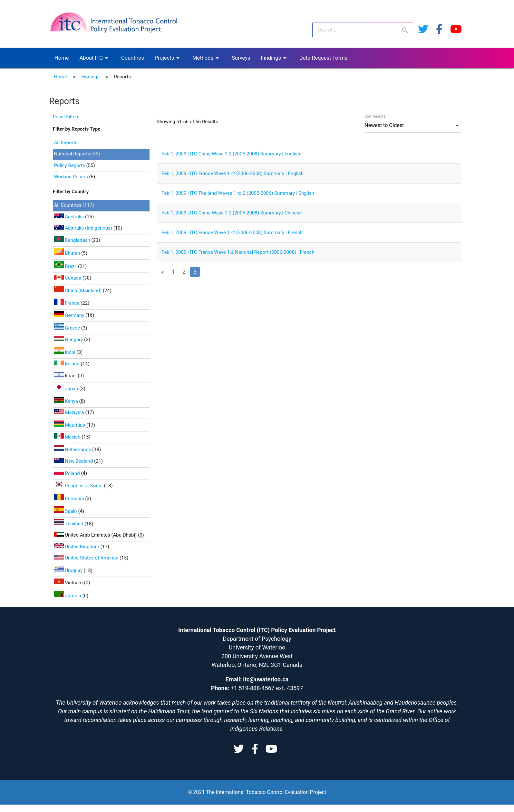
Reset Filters (66, 117)
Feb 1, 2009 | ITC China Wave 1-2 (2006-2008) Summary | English (231, 154)
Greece (68, 328)
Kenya (67, 401)
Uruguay (69, 570)
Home (62, 58)
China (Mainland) (78, 291)
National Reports (72, 154)
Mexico (68, 437)
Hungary (69, 340)
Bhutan (68, 253)
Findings (275, 58)
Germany (70, 315)
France (68, 303)
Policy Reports (70, 165)
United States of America (87, 558)
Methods (207, 58)
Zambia (68, 596)
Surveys (241, 58)
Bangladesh (73, 240)
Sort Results (375, 116)
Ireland (68, 364)
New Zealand (74, 461)
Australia (70, 217)
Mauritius (70, 425)
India (65, 352)
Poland (68, 473)
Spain (66, 511)
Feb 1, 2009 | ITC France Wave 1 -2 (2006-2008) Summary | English (233, 173)
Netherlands (73, 450)
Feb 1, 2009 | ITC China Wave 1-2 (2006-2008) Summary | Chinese (232, 213)
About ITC (95, 58)
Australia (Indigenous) (84, 228)
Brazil (66, 266)
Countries (133, 58)
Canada (68, 278)
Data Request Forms (323, 58)
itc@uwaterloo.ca (266, 679)
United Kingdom (77, 547)
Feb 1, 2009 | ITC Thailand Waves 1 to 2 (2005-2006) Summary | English (238, 193)
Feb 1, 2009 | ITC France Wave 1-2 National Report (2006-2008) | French (238, 252)
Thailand (69, 524)
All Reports (66, 143)
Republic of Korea (79, 486)
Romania (70, 499)
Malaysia (70, 412)
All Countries (68, 205)
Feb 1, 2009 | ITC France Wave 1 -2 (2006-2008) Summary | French (232, 233)
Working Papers (71, 177)
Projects (168, 58)
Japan (67, 389)
